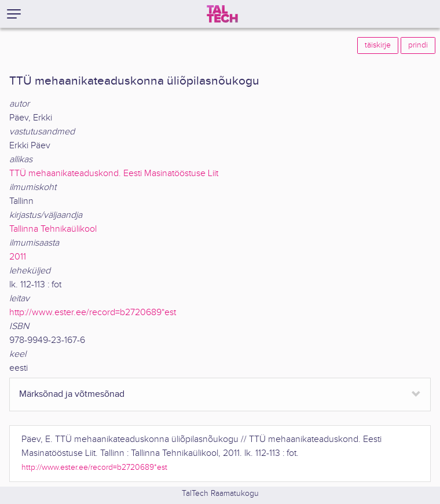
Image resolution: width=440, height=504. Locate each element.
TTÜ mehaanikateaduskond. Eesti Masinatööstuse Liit (114, 174)
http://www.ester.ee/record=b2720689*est (93, 313)
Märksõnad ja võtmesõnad (72, 394)
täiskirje (378, 45)
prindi (418, 45)
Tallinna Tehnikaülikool (53, 229)
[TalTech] (222, 14)
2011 (18, 257)
